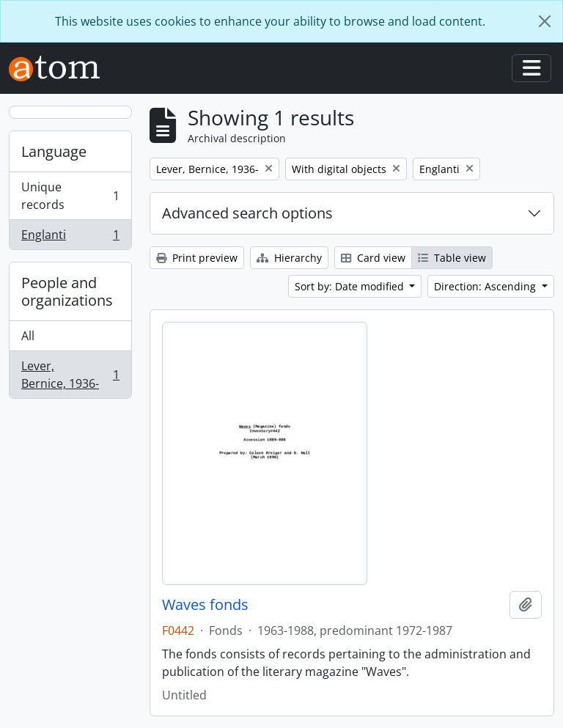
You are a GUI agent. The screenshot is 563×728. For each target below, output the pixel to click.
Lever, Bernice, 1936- (70, 375)
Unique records (70, 196)
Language (54, 151)
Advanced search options (247, 213)
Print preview (197, 258)
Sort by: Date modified (351, 286)
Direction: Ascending (486, 286)
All (28, 336)
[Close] (545, 21)
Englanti (70, 238)
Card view (373, 258)
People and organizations (67, 291)
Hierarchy (289, 258)
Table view (452, 258)
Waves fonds (205, 605)
